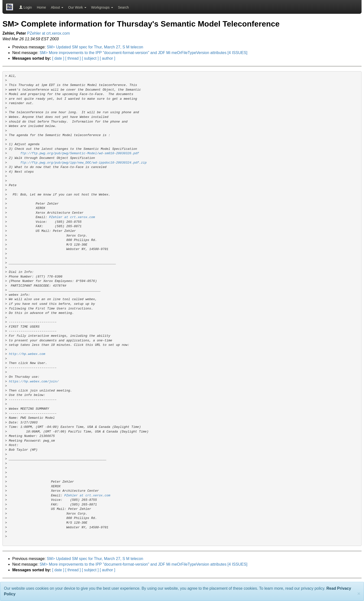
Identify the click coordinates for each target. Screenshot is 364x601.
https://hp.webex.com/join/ (34, 382)
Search (123, 7)
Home (41, 7)
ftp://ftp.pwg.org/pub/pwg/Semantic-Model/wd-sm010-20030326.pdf (80, 153)
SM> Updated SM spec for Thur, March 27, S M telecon (95, 47)
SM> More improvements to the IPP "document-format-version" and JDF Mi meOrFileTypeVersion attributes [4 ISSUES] (143, 53)
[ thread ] (73, 58)
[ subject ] (90, 58)
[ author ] (108, 58)
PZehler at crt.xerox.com (49, 33)
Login (26, 7)
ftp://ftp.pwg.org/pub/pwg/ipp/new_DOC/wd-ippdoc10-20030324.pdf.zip (84, 163)
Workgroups (102, 7)
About (57, 7)
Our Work (77, 7)
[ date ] (58, 58)
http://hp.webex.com (27, 354)
